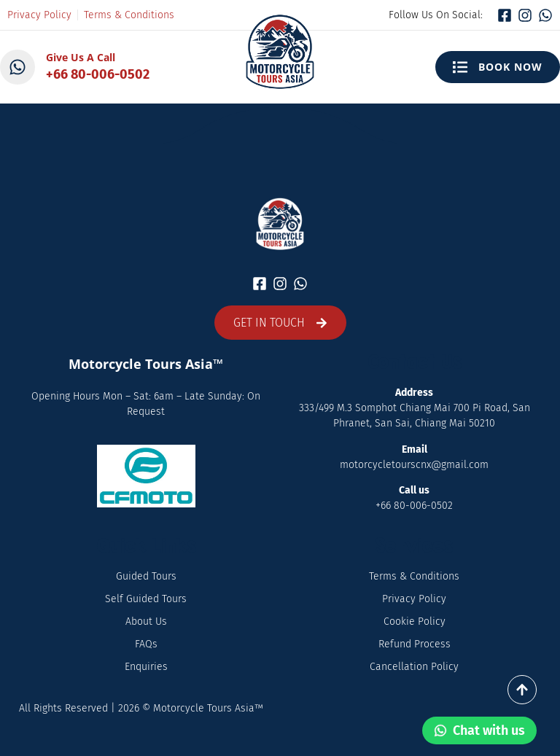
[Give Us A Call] (17, 67)
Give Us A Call (81, 57)
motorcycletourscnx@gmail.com (414, 465)
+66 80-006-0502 (98, 74)
